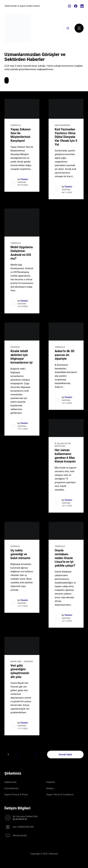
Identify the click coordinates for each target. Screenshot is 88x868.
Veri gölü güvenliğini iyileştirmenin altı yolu (20, 671)
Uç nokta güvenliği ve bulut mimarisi (20, 554)
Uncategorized (62, 125)
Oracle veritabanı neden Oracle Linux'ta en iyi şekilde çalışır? (65, 558)
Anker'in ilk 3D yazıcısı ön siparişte (65, 355)
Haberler (51, 782)
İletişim (50, 788)
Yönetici (24, 179)
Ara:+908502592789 (23, 827)
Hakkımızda (10, 782)
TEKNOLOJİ (16, 125)
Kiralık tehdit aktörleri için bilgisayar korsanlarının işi (22, 357)
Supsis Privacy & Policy (16, 795)
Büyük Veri (16, 662)
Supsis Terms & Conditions (60, 795)
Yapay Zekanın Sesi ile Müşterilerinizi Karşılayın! (21, 135)
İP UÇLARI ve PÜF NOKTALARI (63, 445)
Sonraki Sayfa (65, 754)
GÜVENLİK (15, 347)
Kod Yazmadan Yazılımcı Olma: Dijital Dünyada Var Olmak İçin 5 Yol (66, 137)
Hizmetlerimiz (11, 788)
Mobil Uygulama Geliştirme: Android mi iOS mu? (22, 253)
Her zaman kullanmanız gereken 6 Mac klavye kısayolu (65, 456)
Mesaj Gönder (20, 836)
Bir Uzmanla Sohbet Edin (48, 818)
